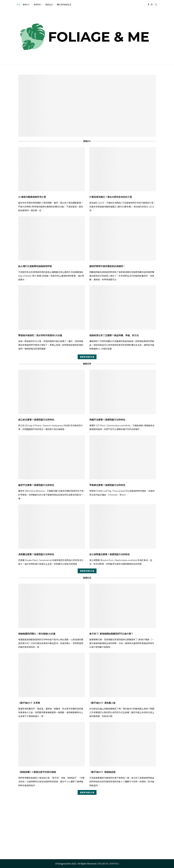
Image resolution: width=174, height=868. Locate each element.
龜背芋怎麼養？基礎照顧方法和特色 (36, 485)
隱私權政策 (103, 864)
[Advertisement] (87, 831)
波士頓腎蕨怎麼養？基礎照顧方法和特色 (110, 554)
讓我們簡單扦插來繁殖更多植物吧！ (107, 266)
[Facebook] (149, 4)
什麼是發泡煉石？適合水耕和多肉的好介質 (111, 197)
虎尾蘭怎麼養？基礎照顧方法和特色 (36, 554)
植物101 (26, 4)
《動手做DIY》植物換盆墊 (102, 772)
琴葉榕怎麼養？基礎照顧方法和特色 (107, 485)
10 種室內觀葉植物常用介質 (32, 197)
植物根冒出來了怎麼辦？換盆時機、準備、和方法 (114, 335)
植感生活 (49, 4)
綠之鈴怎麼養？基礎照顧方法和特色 (36, 420)
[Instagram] (152, 4)
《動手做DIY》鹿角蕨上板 (102, 703)
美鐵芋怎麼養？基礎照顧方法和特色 (107, 420)
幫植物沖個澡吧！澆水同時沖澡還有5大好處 (40, 335)
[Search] (156, 4)
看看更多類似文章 (87, 357)
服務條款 (114, 864)
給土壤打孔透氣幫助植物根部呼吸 (35, 266)
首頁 (19, 4)
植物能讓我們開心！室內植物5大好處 (37, 634)
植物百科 (37, 4)
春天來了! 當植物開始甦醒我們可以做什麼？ (111, 634)
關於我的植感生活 (64, 4)
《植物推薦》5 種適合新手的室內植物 (37, 772)
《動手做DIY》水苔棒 (29, 703)
